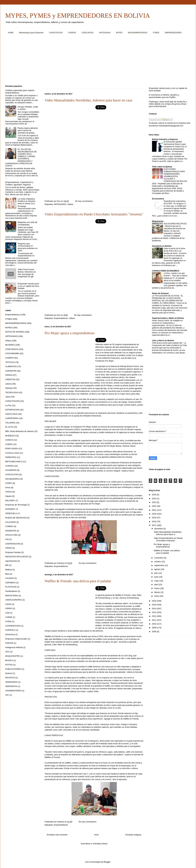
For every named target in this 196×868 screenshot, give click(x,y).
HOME (11, 33)
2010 (154, 624)
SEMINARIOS (11, 682)
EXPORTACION (12, 410)
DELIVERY (10, 501)
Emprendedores (61, 318)
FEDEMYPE (11, 531)
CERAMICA (11, 583)
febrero (158, 592)
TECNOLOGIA (12, 392)
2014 (154, 609)
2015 (154, 605)
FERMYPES (11, 457)
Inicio (96, 835)
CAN (7, 613)
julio (156, 573)
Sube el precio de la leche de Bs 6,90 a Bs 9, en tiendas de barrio (174, 251)
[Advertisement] (96, 61)
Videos (70, 204)
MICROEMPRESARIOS (138, 33)
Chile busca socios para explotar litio (167, 343)
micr (7, 695)
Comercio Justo (12, 453)
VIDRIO (9, 608)
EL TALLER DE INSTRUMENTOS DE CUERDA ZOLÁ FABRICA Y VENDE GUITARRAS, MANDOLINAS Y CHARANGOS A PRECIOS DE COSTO (21, 157)
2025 (154, 495)
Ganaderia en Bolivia (162, 246)
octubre (158, 562)
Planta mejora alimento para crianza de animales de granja (28, 130)
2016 (154, 601)
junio (157, 577)
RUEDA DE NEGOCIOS (16, 518)
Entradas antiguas (133, 835)
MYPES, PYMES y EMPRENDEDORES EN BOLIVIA (78, 16)
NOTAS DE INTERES (15, 332)
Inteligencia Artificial (14, 647)
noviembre (159, 558)
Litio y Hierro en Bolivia (163, 340)
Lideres (9, 384)
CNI (7, 539)
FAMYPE (9, 643)
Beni (7, 574)
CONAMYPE (11, 371)
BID (7, 565)
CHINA (8, 621)
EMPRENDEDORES (173, 33)
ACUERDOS (11, 470)
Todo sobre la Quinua (162, 167)
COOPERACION (13, 544)
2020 (154, 514)
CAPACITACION (56, 33)
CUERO (9, 444)
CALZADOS (11, 522)
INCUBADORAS (12, 479)
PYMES (156, 33)
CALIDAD (10, 578)
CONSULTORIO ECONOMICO (166, 271)
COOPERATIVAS (13, 626)
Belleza (9, 570)
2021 (154, 510)
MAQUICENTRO (13, 656)
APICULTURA (11, 535)
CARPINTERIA (12, 418)
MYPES (119, 33)
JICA (7, 652)
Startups (9, 388)
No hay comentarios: (84, 201)
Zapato (8, 496)
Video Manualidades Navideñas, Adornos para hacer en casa (88, 100)
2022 (154, 506)
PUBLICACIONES (13, 669)
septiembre (159, 565)
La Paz (8, 405)
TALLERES (10, 423)
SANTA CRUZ (11, 414)
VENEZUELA (11, 513)
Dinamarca (10, 634)
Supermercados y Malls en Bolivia (168, 318)
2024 (154, 499)
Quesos (9, 673)
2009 (154, 628)
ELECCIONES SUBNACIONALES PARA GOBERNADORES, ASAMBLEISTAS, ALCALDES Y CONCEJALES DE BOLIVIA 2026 (169, 176)
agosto (158, 569)
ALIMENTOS (11, 366)
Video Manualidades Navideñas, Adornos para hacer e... (168, 533)
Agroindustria (11, 561)
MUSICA (9, 660)
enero (157, 596)
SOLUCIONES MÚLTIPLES (175, 224)
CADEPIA (72, 33)
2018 (154, 522)
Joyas (8, 397)
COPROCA (10, 630)
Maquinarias (158, 221)
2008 (154, 632)
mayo (157, 581)
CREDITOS (10, 379)
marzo (157, 588)
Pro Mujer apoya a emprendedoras (70, 333)
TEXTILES (10, 362)
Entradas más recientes (57, 835)
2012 (154, 616)
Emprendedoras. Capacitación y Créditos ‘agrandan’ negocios (19, 183)
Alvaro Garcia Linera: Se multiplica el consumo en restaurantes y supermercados (167, 323)
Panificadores (11, 591)
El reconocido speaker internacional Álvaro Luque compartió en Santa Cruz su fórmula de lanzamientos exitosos (175, 147)
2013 (154, 612)
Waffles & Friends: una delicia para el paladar (78, 581)
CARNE (9, 617)
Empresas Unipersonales (16, 639)
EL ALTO (9, 427)
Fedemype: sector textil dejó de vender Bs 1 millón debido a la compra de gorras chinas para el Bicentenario (168, 104)
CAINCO (9, 440)
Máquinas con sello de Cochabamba (27, 223)
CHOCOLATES (12, 475)
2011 (154, 620)
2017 (154, 525)
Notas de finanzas (160, 293)
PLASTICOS (11, 587)
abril (156, 585)
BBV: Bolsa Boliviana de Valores (19, 431)
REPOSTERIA (12, 596)
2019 (154, 518)
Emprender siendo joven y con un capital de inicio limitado (28, 286)
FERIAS (9, 375)
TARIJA (9, 492)
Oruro (8, 488)
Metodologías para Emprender (31, 33)
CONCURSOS (87, 33)
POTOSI (9, 665)
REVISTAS (10, 678)
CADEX (9, 483)
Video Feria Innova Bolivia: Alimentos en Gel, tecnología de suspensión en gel (27, 273)
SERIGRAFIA (11, 686)
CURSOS (10, 466)
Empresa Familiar (13, 552)
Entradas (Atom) (100, 844)
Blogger (107, 862)
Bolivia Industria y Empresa (165, 139)
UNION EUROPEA (14, 600)
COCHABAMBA (12, 353)
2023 (154, 502)
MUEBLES (10, 436)
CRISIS (9, 548)
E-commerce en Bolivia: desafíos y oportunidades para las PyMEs (164, 96)
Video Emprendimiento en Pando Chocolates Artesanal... (168, 539)
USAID (8, 604)
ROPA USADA (12, 449)
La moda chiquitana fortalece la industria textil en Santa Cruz (26, 201)
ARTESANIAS (105, 33)
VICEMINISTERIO (13, 691)
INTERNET (10, 509)
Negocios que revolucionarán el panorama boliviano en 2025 (28, 247)
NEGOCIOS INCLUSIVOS (17, 557)
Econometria (158, 199)
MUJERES (10, 345)
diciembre (159, 529)
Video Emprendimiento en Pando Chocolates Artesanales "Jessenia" (94, 214)
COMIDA (9, 526)
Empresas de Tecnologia (16, 505)
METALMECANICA (14, 462)
